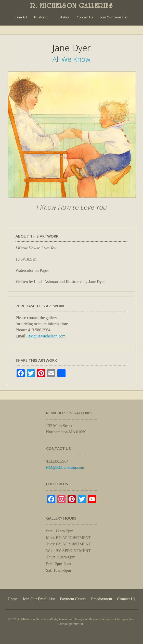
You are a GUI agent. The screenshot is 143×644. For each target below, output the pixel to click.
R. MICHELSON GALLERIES (71, 6)
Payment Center (73, 599)
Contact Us (85, 17)
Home (13, 599)
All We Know (71, 59)
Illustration (42, 17)
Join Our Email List (114, 17)
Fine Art (21, 17)
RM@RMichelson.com (47, 336)
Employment (102, 599)
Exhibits (64, 17)
